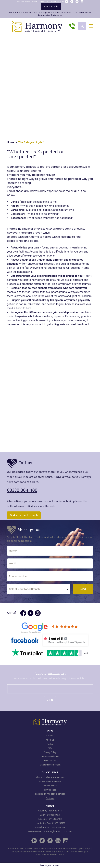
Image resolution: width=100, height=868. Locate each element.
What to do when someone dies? (50, 777)
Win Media (59, 855)
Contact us (43, 1)
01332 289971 (54, 815)
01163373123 (55, 819)
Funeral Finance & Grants (50, 781)
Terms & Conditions (50, 757)
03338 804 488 (22, 490)
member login (51, 6)
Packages (50, 798)
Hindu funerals (50, 786)
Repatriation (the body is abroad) (50, 794)
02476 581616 (55, 811)
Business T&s (50, 761)
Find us (50, 744)
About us (50, 740)
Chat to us (60, 1)
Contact (50, 736)
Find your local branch (24, 515)
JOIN (50, 700)
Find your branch (24, 1)
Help (52, 1)
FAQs (50, 748)
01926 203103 (59, 823)
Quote (35, 1)
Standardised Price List (50, 765)
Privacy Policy (50, 752)
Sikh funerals (50, 790)
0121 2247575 (66, 831)
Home (11, 142)
